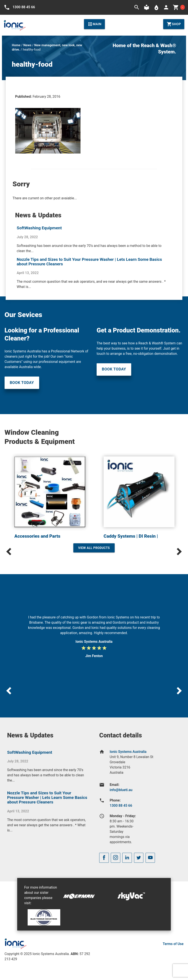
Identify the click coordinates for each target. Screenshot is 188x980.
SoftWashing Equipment (39, 228)
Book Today (22, 383)
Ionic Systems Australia (128, 752)
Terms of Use (173, 944)
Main (94, 24)
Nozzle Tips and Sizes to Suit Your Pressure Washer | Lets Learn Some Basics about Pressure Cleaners (89, 262)
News (27, 45)
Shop (174, 24)
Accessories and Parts (37, 536)
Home (16, 45)
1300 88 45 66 (121, 806)
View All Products (94, 548)
